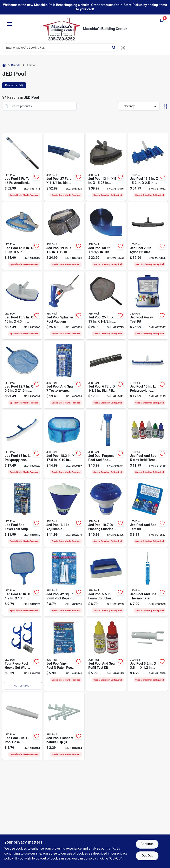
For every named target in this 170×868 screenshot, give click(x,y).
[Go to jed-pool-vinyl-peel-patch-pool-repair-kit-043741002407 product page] (64, 654)
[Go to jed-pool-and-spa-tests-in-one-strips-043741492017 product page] (64, 375)
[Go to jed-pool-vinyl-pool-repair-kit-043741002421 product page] (64, 582)
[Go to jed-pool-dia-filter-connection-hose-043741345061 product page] (106, 375)
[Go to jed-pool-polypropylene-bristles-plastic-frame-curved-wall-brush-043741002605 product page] (22, 444)
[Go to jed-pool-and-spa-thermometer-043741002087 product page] (148, 582)
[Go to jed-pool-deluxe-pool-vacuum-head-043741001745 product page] (22, 236)
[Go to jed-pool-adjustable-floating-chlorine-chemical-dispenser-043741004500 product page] (64, 513)
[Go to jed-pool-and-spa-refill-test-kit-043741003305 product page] (148, 444)
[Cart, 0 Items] (162, 21)
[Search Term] (60, 48)
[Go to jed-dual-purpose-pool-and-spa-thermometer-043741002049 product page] (106, 444)
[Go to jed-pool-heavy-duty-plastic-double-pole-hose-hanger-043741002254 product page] (22, 654)
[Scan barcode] (123, 48)
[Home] (4, 65)
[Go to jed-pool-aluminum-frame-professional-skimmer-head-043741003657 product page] (106, 305)
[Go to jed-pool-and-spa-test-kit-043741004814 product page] (148, 513)
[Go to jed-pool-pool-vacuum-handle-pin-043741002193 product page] (148, 654)
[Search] (114, 47)
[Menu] (9, 24)
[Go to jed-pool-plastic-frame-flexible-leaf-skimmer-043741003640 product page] (22, 582)
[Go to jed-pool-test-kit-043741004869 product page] (148, 305)
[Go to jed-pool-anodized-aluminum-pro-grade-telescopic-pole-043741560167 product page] (22, 167)
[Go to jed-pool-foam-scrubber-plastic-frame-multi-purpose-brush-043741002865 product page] (106, 582)
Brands (16, 65)
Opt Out (147, 856)
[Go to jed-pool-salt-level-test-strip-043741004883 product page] (22, 513)
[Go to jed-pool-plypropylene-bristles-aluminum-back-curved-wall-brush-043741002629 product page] (148, 375)
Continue (147, 844)
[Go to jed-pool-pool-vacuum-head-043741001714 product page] (22, 305)
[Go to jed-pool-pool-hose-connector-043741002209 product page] (22, 726)
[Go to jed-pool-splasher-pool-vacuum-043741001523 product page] (64, 305)
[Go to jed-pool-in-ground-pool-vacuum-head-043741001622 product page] (148, 167)
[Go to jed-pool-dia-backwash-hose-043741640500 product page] (106, 236)
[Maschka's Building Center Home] (61, 29)
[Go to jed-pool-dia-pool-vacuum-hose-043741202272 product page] (64, 167)
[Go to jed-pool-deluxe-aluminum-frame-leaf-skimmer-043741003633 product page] (22, 375)
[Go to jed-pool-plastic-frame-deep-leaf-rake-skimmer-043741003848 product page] (64, 444)
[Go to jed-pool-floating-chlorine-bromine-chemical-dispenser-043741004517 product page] (106, 513)
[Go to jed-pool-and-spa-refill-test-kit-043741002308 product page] (106, 654)
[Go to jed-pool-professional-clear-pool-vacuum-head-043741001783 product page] (106, 167)
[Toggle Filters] (165, 106)
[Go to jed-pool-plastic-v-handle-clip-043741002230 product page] (64, 726)
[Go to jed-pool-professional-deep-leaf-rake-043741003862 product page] (64, 236)
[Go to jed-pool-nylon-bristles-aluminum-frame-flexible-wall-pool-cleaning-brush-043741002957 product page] (148, 236)
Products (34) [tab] (14, 85)
